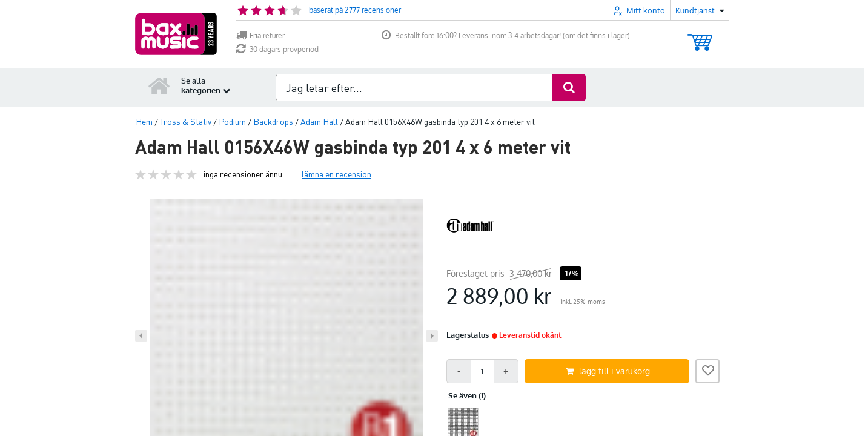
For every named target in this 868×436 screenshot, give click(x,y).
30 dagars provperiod (277, 49)
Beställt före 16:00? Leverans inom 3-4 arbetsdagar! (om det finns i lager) (506, 35)
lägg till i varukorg (608, 371)
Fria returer (260, 35)
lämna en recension (336, 174)
